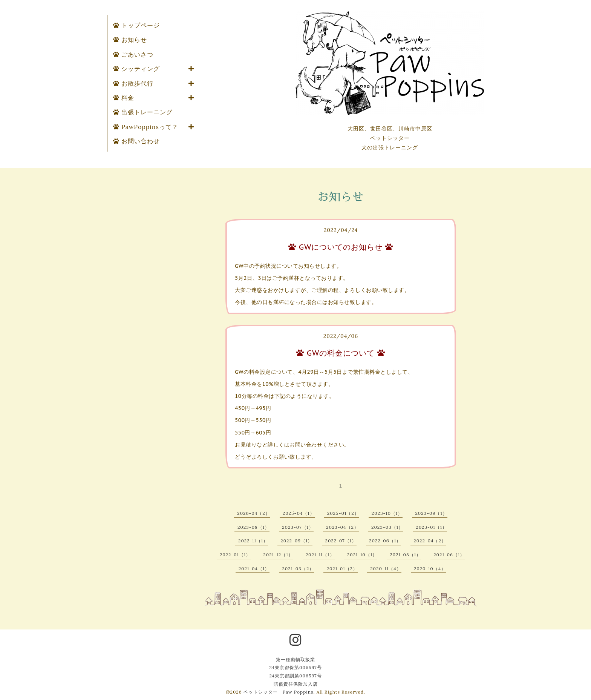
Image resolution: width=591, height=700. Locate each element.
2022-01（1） (235, 555)
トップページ (136, 25)
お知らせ (130, 40)
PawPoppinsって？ (146, 127)
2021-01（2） (342, 569)
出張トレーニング (143, 112)
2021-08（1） (405, 555)
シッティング (136, 69)
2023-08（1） (253, 527)
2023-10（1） (387, 513)
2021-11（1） (320, 555)
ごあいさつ (133, 54)
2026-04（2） (253, 513)
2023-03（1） (387, 527)
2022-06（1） (385, 541)
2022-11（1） (253, 541)
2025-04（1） (299, 513)
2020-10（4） (430, 569)
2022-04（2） (430, 541)
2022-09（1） (296, 541)
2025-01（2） (343, 513)
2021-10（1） (362, 555)
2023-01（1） (431, 527)
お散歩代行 (133, 83)
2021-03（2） (298, 569)
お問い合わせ (136, 141)
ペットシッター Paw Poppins (279, 692)
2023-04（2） (342, 527)
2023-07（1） (298, 527)
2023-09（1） (431, 513)
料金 (124, 98)
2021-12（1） (278, 555)
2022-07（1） (341, 541)
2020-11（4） (386, 569)
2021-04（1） (254, 569)
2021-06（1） (449, 555)
